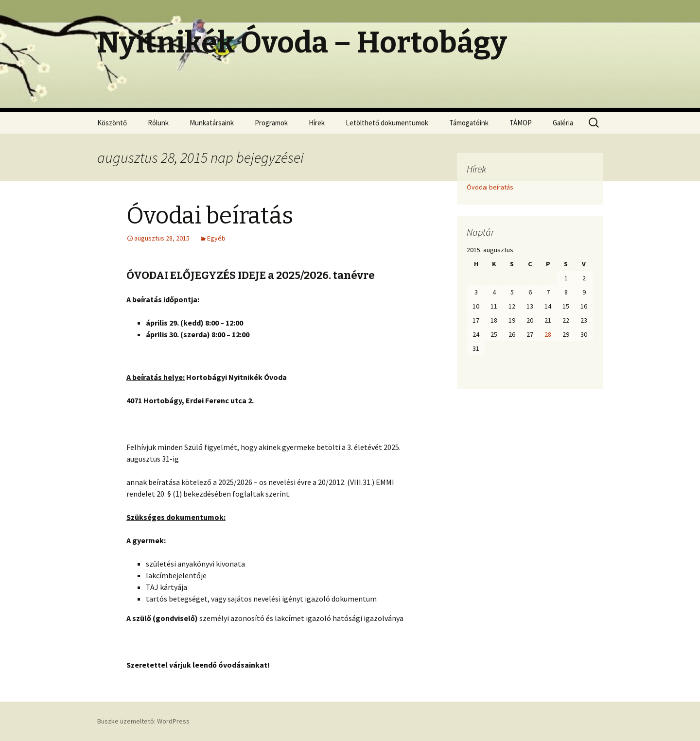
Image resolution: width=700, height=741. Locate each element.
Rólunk (158, 123)
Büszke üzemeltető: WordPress (143, 721)
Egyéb (216, 238)
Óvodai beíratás (210, 216)
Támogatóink (469, 123)
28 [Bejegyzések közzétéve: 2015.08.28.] (548, 334)
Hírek (317, 123)
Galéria (563, 123)
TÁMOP (521, 123)
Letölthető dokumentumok (387, 123)
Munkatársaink (212, 123)
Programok (271, 123)
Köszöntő (112, 123)
